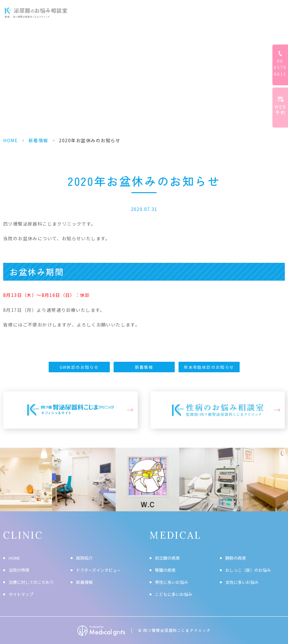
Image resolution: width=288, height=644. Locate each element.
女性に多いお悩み (242, 582)
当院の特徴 (19, 570)
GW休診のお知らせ (79, 367)
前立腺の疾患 (167, 558)
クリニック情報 (247, 13)
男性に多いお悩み (172, 582)
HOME (90, 13)
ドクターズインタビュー (200, 13)
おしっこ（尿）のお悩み (248, 570)
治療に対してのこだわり (31, 582)
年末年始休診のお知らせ (209, 367)
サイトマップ (21, 594)
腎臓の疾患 (165, 570)
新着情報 (39, 140)
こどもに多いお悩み (174, 594)
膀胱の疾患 (236, 558)
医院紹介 (84, 558)
